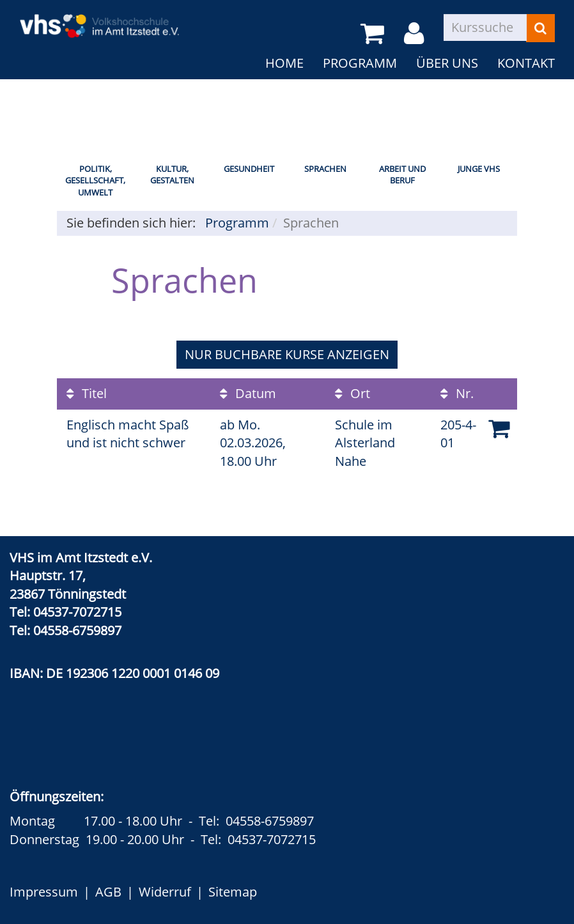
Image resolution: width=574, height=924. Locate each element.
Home (284, 63)
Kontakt (526, 63)
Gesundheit (249, 169)
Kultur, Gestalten (172, 175)
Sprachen (325, 169)
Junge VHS (479, 169)
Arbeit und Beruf (402, 175)
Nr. (457, 393)
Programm (360, 63)
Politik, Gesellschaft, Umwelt (95, 181)
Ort (353, 393)
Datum (248, 393)
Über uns (447, 63)
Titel (87, 393)
